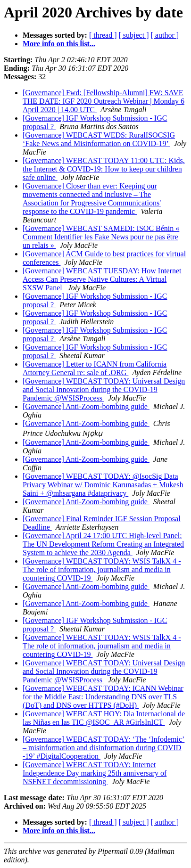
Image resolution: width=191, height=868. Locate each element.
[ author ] (165, 35)
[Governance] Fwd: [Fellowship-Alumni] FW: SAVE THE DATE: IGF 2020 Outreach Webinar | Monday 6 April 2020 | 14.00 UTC (104, 101)
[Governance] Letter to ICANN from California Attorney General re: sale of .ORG (95, 368)
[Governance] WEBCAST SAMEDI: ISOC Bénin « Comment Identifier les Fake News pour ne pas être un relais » (101, 237)
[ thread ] (103, 35)
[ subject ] (134, 35)
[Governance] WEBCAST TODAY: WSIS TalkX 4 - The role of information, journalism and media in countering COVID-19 (102, 569)
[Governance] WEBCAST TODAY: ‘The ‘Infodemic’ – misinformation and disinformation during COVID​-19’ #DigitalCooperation (104, 748)
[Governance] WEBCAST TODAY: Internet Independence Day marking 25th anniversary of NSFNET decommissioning (95, 773)
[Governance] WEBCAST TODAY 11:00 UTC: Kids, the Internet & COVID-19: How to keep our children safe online (104, 169)
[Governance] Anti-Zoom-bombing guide (86, 406)
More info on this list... (59, 44)
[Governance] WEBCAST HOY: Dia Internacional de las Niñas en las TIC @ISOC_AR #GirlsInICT (104, 718)
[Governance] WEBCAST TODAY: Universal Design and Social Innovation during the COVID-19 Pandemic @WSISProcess (104, 389)
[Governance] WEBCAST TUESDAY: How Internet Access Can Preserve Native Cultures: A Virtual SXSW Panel (102, 279)
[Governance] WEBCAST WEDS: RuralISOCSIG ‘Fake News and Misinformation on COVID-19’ (99, 139)
